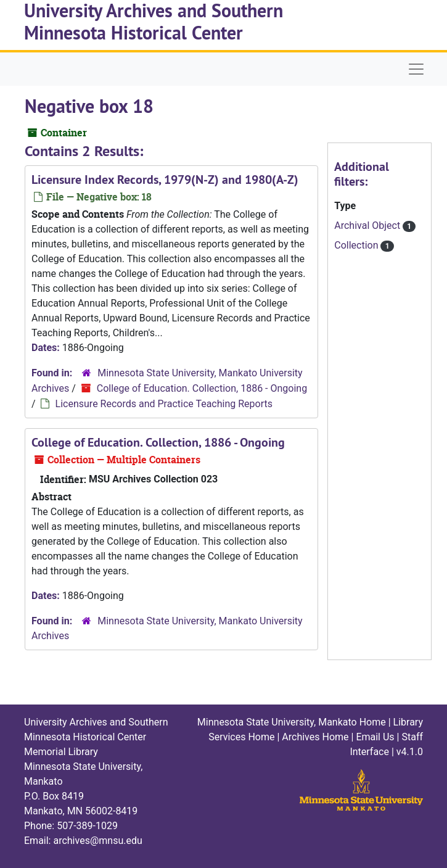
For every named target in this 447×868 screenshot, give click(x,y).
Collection (357, 245)
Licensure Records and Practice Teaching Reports (164, 404)
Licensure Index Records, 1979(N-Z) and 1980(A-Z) (165, 180)
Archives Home (315, 737)
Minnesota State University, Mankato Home (292, 722)
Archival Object (368, 225)
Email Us (375, 737)
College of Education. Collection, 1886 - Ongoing (202, 388)
